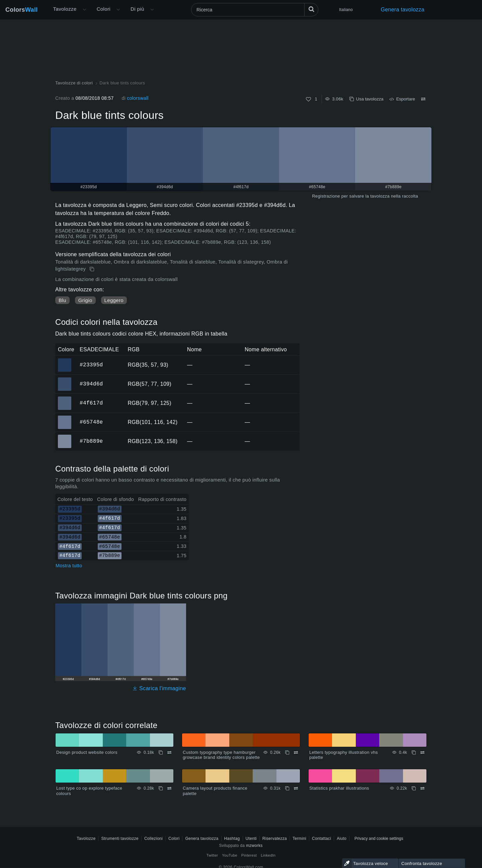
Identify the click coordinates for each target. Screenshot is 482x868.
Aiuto (342, 839)
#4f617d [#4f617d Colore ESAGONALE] (65, 399)
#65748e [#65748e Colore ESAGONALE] (65, 418)
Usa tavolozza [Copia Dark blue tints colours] (367, 99)
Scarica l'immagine (159, 688)
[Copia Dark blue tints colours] (93, 269)
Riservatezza (275, 839)
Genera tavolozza (403, 10)
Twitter (212, 855)
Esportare (402, 99)
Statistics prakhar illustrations (339, 788)
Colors (22, 10)
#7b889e (91, 441)
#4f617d (91, 403)
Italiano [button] (346, 10)
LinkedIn (268, 855)
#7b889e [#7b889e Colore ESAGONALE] (65, 437)
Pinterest (249, 855)
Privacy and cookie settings (379, 839)
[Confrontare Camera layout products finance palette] (296, 788)
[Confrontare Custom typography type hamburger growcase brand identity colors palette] (296, 752)
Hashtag (232, 839)
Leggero (114, 300)
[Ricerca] (255, 10)
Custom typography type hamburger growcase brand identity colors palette (221, 755)
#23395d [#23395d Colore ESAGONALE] (65, 360)
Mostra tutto (69, 566)
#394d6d (91, 384)
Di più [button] (137, 9)
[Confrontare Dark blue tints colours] (423, 99)
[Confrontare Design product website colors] (169, 752)
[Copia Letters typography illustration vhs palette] (414, 752)
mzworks (254, 846)
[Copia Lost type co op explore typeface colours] (161, 788)
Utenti (251, 839)
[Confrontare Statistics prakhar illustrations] (422, 788)
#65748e (91, 422)
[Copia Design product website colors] (161, 752)
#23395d (91, 365)
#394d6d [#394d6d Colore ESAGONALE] (65, 379)
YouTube (229, 855)
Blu (62, 300)
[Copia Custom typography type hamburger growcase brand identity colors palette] (287, 752)
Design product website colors (87, 752)
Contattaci (322, 839)
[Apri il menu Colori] (118, 10)
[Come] (308, 99)
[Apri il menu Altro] (84, 10)
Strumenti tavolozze (120, 839)
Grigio (85, 300)
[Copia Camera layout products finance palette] (287, 788)
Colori (104, 9)
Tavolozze (65, 9)
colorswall (138, 98)
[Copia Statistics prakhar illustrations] (414, 788)
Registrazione (326, 196)
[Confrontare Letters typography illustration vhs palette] (422, 752)
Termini (299, 839)
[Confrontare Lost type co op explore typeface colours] (169, 788)
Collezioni (153, 839)
